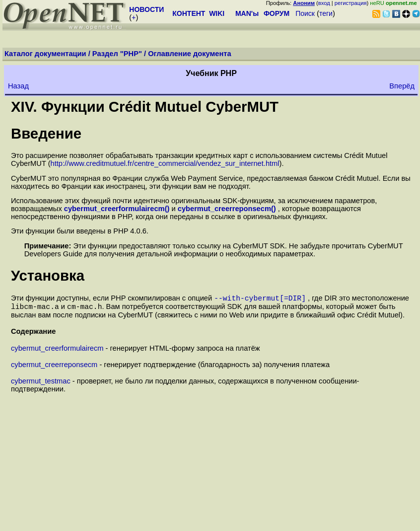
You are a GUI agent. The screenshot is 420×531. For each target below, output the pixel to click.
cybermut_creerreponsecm (54, 368)
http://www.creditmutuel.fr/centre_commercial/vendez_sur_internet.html (165, 163)
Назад (18, 86)
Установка (48, 275)
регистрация (351, 3)
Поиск (305, 13)
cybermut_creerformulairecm (57, 351)
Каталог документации (45, 54)
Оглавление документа (190, 54)
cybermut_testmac (41, 384)
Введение (46, 133)
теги (326, 13)
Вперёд (402, 86)
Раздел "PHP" (117, 54)
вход (324, 3)
